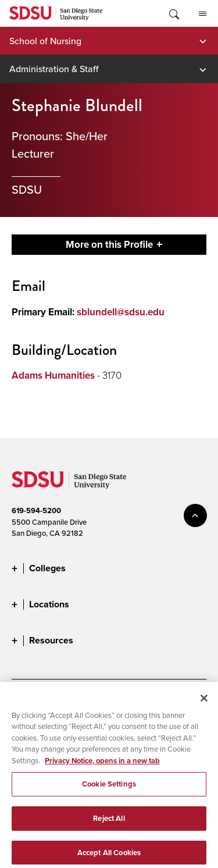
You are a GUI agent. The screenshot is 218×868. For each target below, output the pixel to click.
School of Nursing (45, 41)
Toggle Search (173, 13)
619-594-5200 (36, 511)
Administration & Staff (54, 69)
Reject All (109, 823)
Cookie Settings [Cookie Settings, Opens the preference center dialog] (109, 789)
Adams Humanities (53, 376)
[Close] (204, 703)
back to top (195, 515)
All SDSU (203, 14)
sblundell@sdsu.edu (121, 312)
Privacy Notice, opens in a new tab (102, 765)
